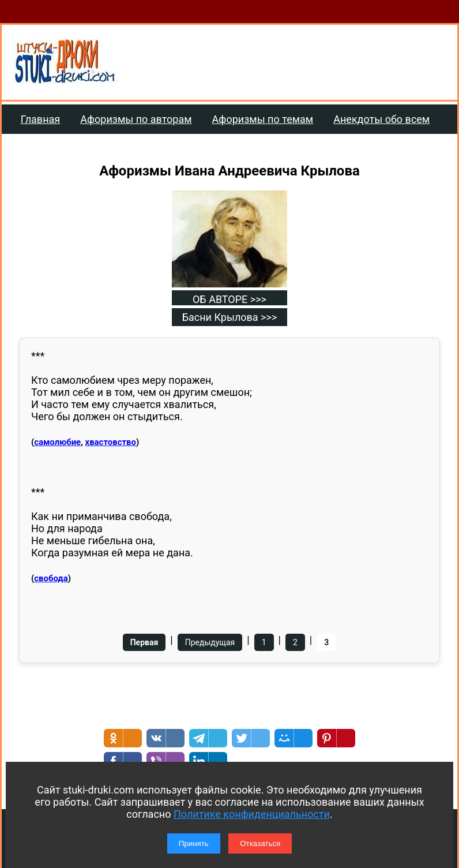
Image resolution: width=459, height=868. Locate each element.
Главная (40, 119)
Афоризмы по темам (263, 119)
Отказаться (260, 843)
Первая (144, 642)
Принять (194, 843)
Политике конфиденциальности (252, 814)
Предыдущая (210, 642)
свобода (51, 578)
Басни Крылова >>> (230, 317)
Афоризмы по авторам (136, 119)
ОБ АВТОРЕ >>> (229, 299)
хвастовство (111, 442)
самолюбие (57, 442)
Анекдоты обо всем (381, 119)
